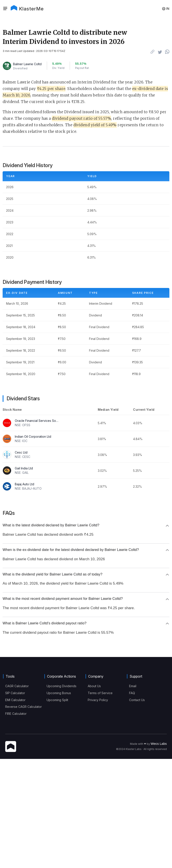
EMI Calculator (15, 700)
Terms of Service (100, 693)
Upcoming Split (57, 700)
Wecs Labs (159, 744)
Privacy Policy (98, 700)
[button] (7, 9)
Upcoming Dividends (62, 686)
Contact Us (137, 700)
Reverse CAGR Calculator (24, 707)
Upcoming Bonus (59, 693)
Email (133, 686)
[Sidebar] (5, 9)
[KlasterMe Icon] (11, 747)
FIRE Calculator (16, 714)
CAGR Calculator (17, 686)
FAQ (132, 693)
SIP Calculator (15, 693)
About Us (94, 686)
